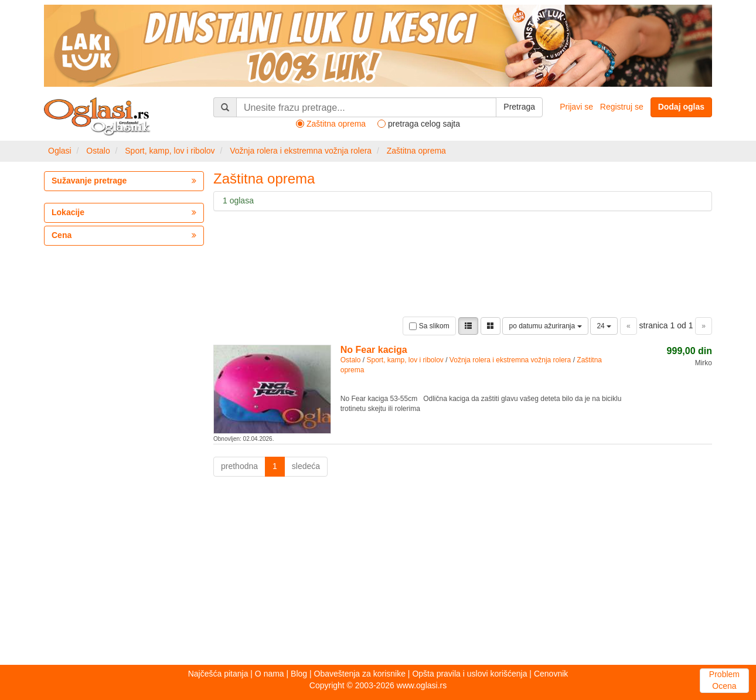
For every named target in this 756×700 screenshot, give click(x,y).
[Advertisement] (378, 574)
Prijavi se (576, 107)
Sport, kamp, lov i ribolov (170, 151)
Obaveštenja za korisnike (360, 674)
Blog (299, 674)
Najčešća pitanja (218, 674)
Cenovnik (551, 674)
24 (604, 326)
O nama (270, 674)
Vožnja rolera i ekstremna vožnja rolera (301, 151)
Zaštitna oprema (416, 151)
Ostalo (98, 151)
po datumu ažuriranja (545, 326)
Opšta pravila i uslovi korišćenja (469, 674)
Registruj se (622, 107)
